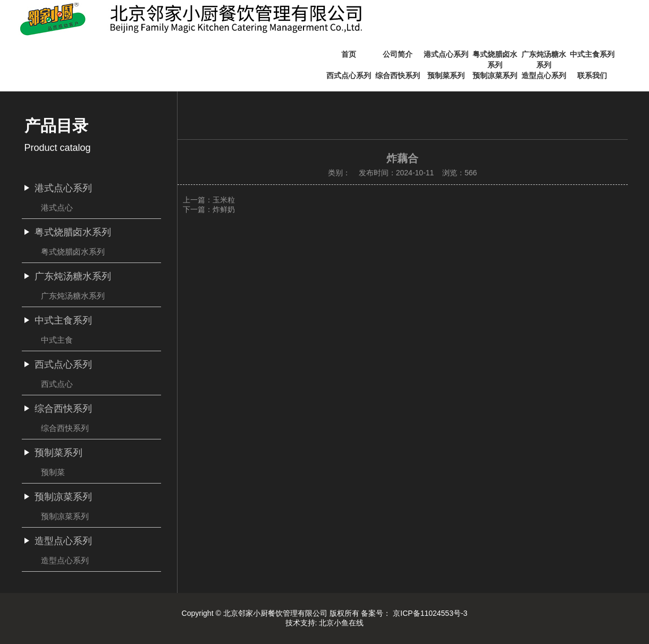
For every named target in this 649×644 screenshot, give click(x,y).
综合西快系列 (65, 428)
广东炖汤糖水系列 (73, 296)
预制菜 (53, 472)
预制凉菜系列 (65, 516)
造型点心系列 (65, 560)
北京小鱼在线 (341, 623)
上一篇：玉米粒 (209, 200)
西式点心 (57, 384)
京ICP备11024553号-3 (430, 613)
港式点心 (57, 207)
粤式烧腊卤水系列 (73, 252)
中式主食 (57, 340)
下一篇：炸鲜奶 (209, 209)
